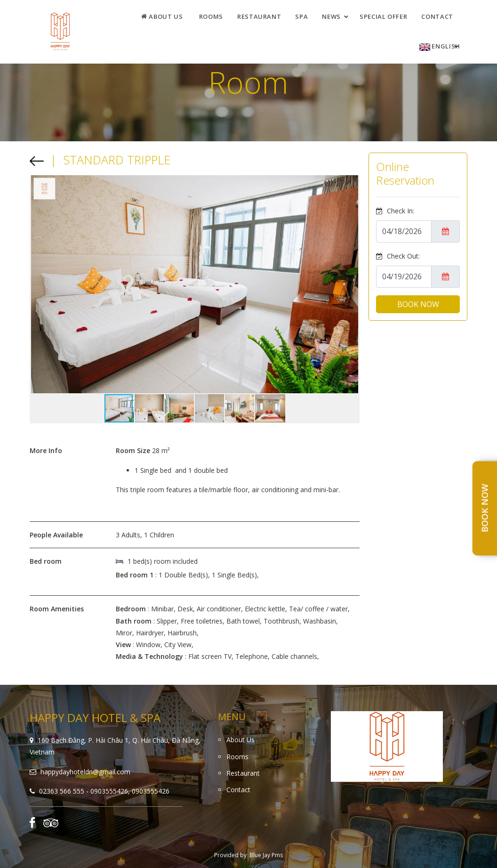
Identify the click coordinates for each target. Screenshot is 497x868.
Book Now (485, 508)
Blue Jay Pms (266, 855)
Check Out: (398, 256)
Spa (301, 16)
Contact (437, 16)
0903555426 (151, 791)
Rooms (211, 16)
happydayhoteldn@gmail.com (85, 772)
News (331, 16)
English (440, 46)
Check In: (395, 211)
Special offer (383, 16)
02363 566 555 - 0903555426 (84, 791)
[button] (351, 284)
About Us (162, 16)
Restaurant (259, 16)
